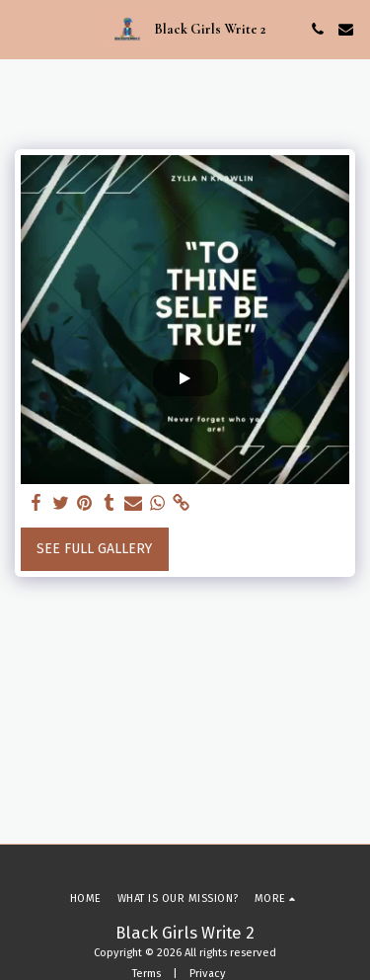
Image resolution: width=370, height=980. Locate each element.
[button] (22, 29)
